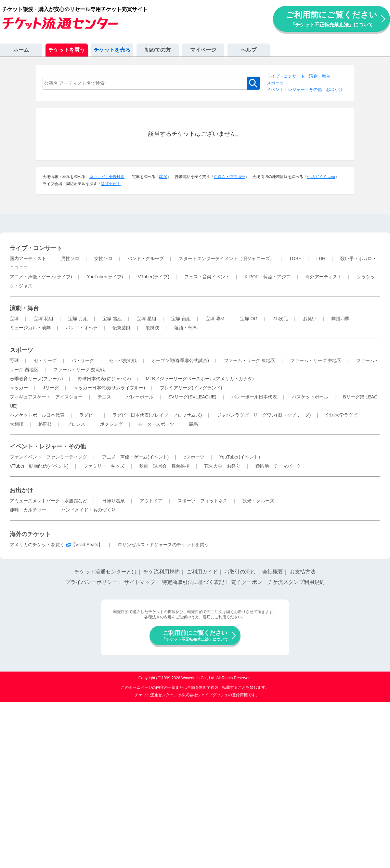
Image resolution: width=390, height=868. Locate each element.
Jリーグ (51, 388)
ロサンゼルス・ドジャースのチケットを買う (163, 545)
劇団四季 (340, 319)
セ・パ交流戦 (123, 360)
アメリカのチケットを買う (37, 545)
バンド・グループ (146, 258)
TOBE (295, 258)
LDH (321, 258)
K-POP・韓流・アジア (268, 277)
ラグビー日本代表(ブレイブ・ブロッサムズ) (157, 415)
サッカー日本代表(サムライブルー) (109, 388)
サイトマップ (140, 582)
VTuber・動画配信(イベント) (39, 466)
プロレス (76, 424)
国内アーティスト (28, 258)
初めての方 (158, 50)
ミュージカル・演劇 (30, 328)
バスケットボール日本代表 (37, 415)
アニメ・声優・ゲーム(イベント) (135, 457)
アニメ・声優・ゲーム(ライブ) (41, 277)
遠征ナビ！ (111, 184)
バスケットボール (310, 397)
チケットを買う (67, 50)
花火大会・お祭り (222, 466)
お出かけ (334, 89)
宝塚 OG (249, 319)
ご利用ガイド (202, 572)
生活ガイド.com (321, 177)
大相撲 (17, 424)
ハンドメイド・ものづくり (88, 510)
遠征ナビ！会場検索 (107, 177)
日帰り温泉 (113, 501)
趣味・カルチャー (28, 510)
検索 (253, 83)
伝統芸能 (122, 328)
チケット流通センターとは (106, 572)
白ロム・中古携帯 (229, 177)
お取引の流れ (240, 572)
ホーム (21, 50)
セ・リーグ (45, 360)
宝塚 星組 (147, 319)
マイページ (203, 50)
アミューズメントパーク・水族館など (48, 501)
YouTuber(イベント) (240, 457)
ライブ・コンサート (286, 76)
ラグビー (88, 415)
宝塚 (14, 319)
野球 (14, 360)
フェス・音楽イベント (207, 277)
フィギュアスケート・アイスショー (46, 397)
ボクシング (111, 424)
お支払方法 (303, 572)
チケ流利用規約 (162, 572)
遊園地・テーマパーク (278, 466)
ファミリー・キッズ (104, 466)
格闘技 (45, 424)
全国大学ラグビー (344, 415)
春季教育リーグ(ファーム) (36, 379)
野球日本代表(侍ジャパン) (104, 379)
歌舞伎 (152, 328)
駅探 (163, 177)
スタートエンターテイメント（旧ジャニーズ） (227, 258)
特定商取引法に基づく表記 (193, 582)
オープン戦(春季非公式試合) (180, 360)
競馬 (193, 424)
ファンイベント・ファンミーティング (48, 457)
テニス (104, 397)
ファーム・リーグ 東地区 (250, 360)
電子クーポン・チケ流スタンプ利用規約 (278, 582)
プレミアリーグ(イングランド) (191, 388)
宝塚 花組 (44, 319)
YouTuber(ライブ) (105, 277)
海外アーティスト (324, 277)
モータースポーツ (156, 424)
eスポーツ (194, 457)
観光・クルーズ (258, 501)
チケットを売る (112, 50)
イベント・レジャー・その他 (294, 89)
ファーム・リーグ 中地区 (316, 360)
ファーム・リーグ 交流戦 (79, 370)
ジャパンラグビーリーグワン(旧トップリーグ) (264, 415)
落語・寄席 (186, 328)
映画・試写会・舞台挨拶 (164, 466)
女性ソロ (103, 258)
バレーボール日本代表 (254, 397)
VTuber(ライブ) (154, 277)
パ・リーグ (83, 360)
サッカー (19, 388)
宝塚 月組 (78, 319)
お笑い (310, 319)
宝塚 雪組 (112, 319)
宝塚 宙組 (181, 319)
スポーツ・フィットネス (202, 501)
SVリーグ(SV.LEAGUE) (192, 397)
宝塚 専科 (215, 319)
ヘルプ (249, 50)
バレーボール (140, 397)
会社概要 (273, 572)
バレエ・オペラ (82, 328)
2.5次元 (280, 319)
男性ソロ (70, 258)
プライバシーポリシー (91, 582)
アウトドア (151, 501)
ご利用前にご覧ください (331, 19)
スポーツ (275, 83)
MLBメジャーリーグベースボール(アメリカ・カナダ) (200, 379)
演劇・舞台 (320, 76)
